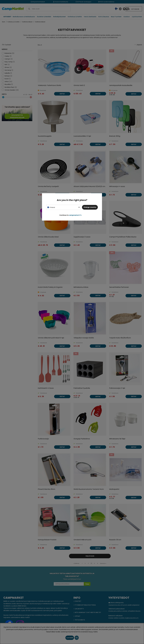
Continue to (71, 215)
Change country (90, 207)
